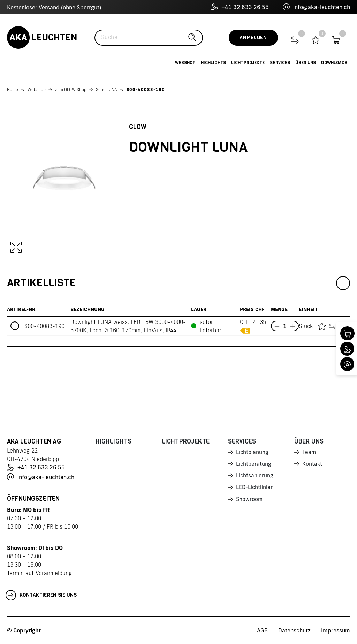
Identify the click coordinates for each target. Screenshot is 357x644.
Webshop (37, 89)
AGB (262, 630)
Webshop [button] (185, 63)
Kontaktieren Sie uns (41, 595)
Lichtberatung (254, 465)
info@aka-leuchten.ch (316, 7)
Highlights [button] (213, 63)
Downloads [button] (334, 63)
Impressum (336, 630)
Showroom (250, 501)
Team (309, 453)
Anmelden (253, 37)
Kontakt (312, 465)
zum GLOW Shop (71, 89)
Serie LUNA (107, 89)
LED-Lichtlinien (255, 489)
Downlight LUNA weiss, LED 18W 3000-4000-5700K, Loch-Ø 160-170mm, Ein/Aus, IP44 (128, 326)
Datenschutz (294, 630)
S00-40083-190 (146, 89)
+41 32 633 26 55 (240, 7)
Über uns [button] (306, 63)
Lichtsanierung (255, 477)
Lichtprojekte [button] (248, 63)
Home (13, 89)
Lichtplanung (253, 453)
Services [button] (280, 63)
